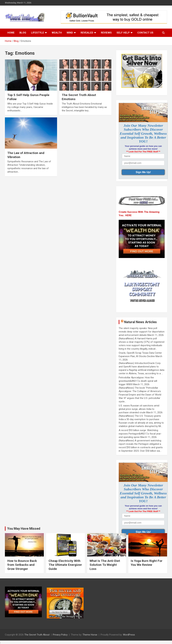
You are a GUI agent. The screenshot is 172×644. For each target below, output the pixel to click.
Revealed (87, 33)
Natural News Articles (140, 322)
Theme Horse (90, 635)
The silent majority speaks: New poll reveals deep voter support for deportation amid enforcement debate (142, 332)
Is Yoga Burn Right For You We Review (147, 563)
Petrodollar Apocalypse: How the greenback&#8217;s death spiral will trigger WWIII (138, 381)
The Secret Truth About (37, 635)
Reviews (106, 33)
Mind (70, 33)
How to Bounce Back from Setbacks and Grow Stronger (22, 565)
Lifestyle (38, 33)
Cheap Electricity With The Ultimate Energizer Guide (65, 565)
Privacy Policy (60, 635)
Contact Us (145, 33)
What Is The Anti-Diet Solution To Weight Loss (105, 565)
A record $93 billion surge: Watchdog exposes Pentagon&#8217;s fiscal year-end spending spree (140, 434)
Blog (23, 33)
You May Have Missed (24, 529)
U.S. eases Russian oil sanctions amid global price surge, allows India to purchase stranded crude (139, 409)
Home (11, 33)
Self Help (123, 33)
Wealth (57, 33)
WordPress (129, 635)
